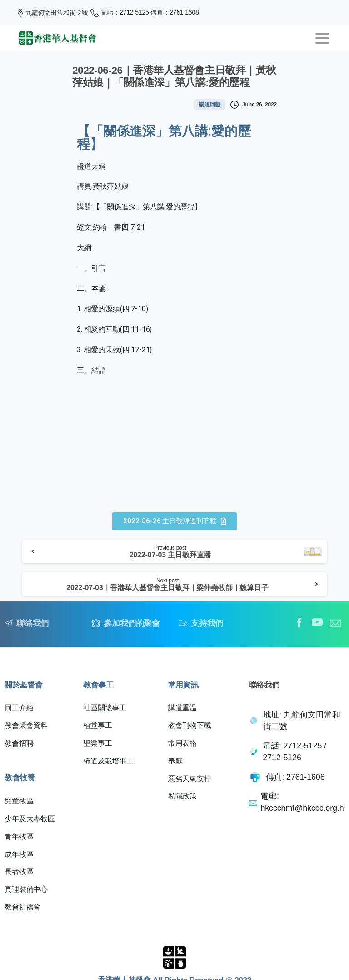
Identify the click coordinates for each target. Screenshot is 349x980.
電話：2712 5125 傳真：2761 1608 (145, 13)
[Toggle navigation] (322, 38)
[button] (174, 521)
